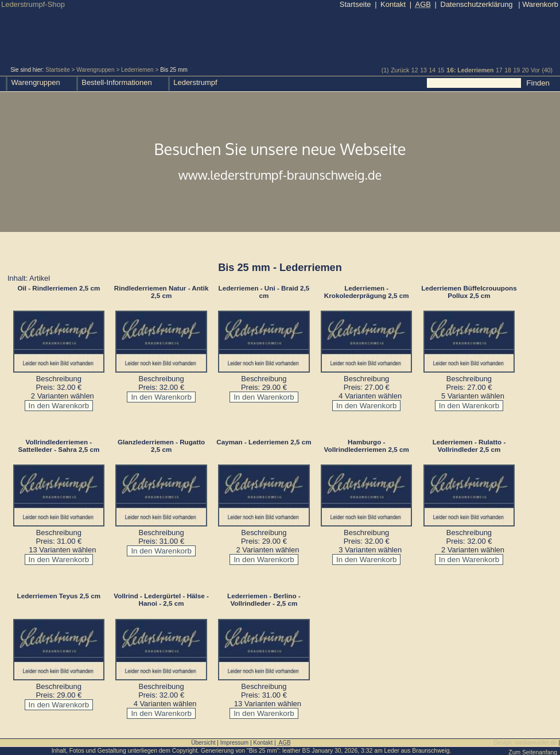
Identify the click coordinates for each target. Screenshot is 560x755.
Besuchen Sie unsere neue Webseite (280, 162)
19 (516, 70)
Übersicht (203, 743)
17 (499, 70)
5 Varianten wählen (473, 396)
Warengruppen (95, 70)
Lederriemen (137, 70)
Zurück (400, 70)
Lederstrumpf (195, 82)
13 (423, 70)
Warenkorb (538, 4)
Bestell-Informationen (116, 82)
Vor (535, 70)
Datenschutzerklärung (477, 4)
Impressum (234, 743)
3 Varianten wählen (370, 550)
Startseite (58, 70)
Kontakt (393, 4)
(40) (547, 70)
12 (415, 70)
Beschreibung (59, 379)
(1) (385, 70)
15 (441, 70)
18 (508, 70)
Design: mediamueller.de (526, 743)
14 (432, 70)
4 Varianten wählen (370, 396)
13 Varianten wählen (62, 550)
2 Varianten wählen (63, 396)
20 (526, 70)
